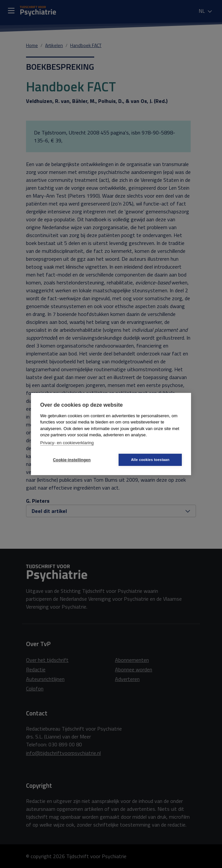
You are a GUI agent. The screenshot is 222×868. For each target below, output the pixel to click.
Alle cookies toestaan (150, 460)
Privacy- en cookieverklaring (67, 443)
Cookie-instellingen (72, 460)
